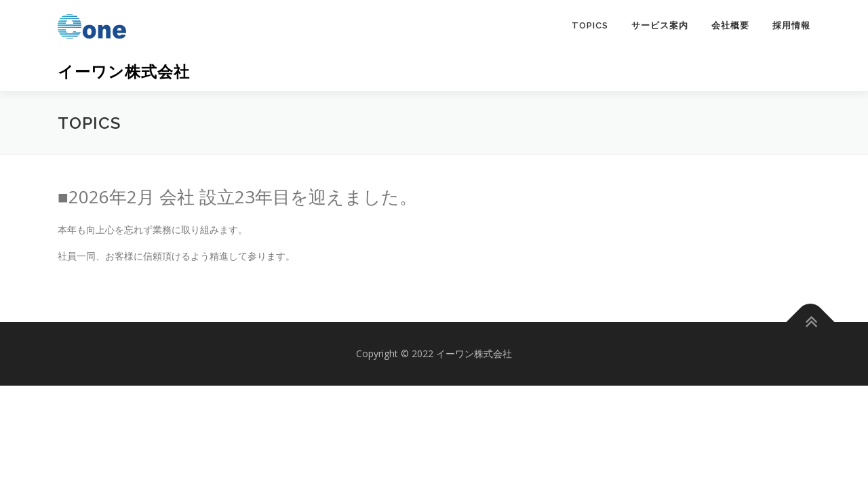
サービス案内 (660, 25)
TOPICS (590, 25)
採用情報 (791, 25)
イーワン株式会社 (124, 72)
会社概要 (730, 25)
